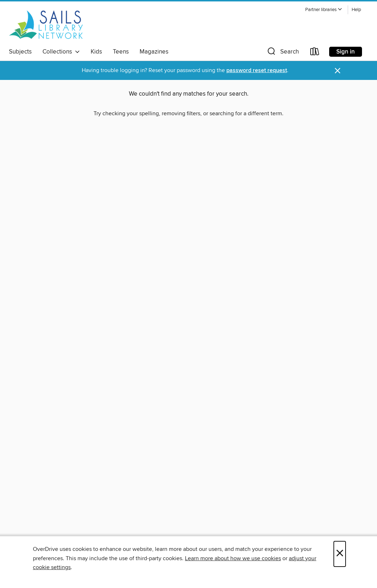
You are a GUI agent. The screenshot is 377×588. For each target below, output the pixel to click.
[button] (324, 10)
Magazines (154, 52)
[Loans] (315, 53)
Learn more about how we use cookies (233, 558)
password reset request (257, 70)
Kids (96, 52)
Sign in (346, 52)
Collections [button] (61, 52)
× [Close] (340, 554)
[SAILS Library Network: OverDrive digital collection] (46, 25)
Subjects (20, 52)
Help (356, 10)
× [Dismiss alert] (338, 71)
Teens (121, 52)
